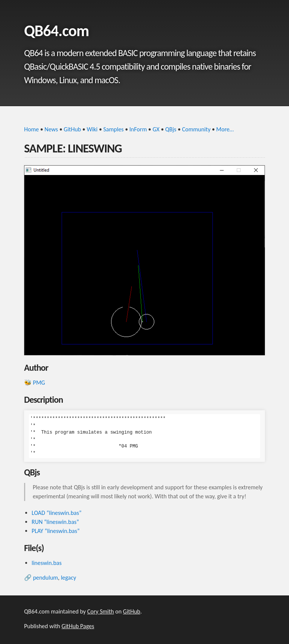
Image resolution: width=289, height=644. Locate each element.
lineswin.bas (47, 563)
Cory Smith (101, 611)
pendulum (46, 578)
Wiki (92, 129)
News (51, 129)
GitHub (72, 129)
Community (196, 129)
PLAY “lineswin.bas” (56, 531)
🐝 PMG (35, 383)
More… (225, 129)
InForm (138, 129)
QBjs (171, 129)
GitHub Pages (78, 626)
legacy (69, 578)
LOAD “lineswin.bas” (57, 513)
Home (31, 129)
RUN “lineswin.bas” (55, 522)
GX (156, 129)
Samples (114, 129)
